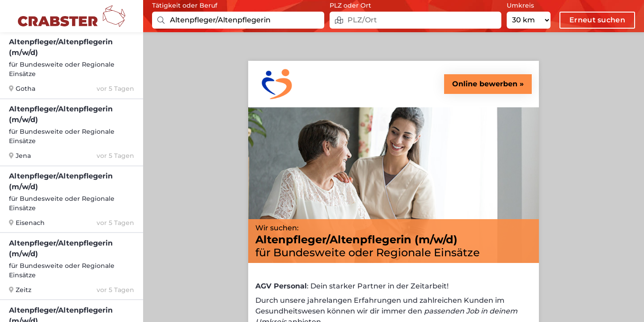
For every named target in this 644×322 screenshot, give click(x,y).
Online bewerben (485, 84)
